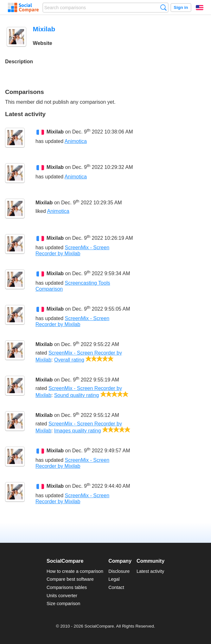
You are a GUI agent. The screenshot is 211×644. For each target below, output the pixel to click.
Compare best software (70, 579)
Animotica (76, 141)
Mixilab (55, 132)
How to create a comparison (75, 571)
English (200, 8)
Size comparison (63, 604)
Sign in (181, 7)
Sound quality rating (77, 395)
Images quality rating (78, 431)
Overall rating (69, 360)
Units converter (62, 596)
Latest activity (150, 571)
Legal (114, 579)
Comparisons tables (67, 587)
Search (163, 7)
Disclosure (119, 571)
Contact (116, 587)
